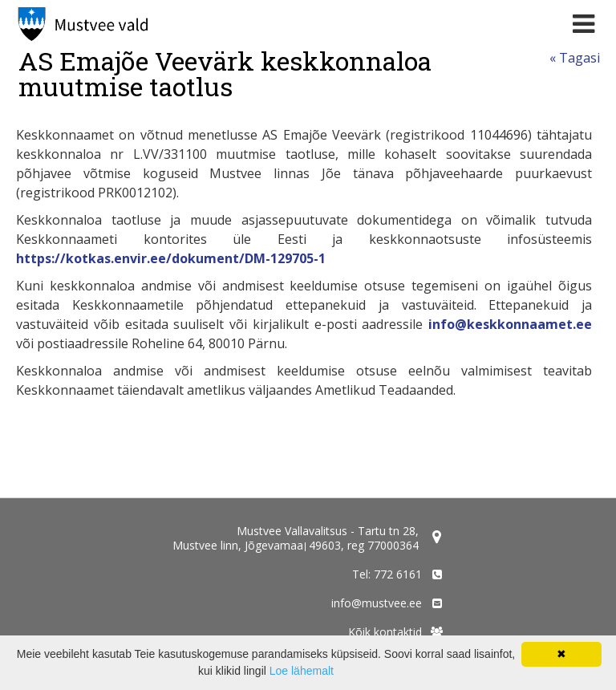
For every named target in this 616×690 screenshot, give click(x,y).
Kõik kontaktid (385, 632)
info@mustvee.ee (377, 603)
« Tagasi (575, 58)
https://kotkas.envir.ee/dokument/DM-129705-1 (171, 258)
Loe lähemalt (302, 671)
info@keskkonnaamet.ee (510, 324)
